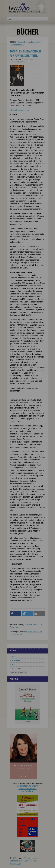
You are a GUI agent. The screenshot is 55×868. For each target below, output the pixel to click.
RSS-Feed (17, 660)
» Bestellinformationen (19, 110)
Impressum (32, 858)
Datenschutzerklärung (19, 861)
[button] (15, 614)
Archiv (15, 664)
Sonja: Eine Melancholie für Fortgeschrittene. (25, 53)
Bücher (13, 42)
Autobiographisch (19, 62)
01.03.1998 (28, 59)
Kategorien (17, 668)
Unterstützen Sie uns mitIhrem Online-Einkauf (28, 789)
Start (14, 657)
